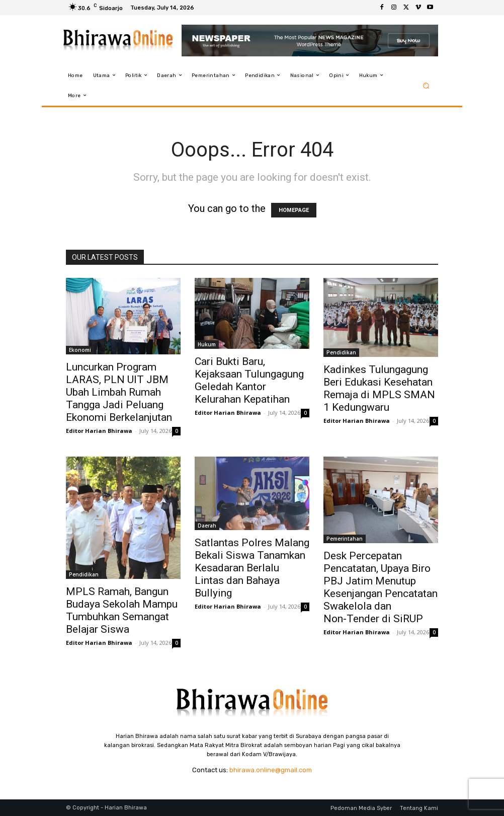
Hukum (207, 344)
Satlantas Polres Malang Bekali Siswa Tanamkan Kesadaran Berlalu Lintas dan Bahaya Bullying (252, 568)
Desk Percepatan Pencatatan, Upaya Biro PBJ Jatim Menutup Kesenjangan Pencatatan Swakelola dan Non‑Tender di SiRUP (381, 587)
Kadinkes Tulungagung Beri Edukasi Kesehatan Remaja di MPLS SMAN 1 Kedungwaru (379, 388)
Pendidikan (341, 352)
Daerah (207, 526)
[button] (426, 85)
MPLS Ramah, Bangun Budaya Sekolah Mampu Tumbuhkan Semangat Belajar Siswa (122, 610)
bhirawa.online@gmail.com (271, 770)
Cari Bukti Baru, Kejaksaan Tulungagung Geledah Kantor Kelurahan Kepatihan (249, 380)
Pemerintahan (345, 539)
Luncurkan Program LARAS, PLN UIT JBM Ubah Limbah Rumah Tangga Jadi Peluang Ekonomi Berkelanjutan (119, 392)
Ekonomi (80, 350)
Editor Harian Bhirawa (99, 431)
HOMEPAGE (294, 210)
